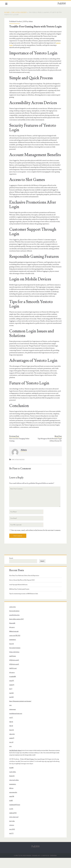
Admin (31, 21)
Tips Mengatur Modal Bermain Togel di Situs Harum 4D (51, 448)
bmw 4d (12, 654)
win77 (12, 728)
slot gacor (13, 637)
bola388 (12, 778)
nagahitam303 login (15, 815)
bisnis (33, 769)
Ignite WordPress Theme (26, 866)
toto (11, 715)
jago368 (12, 703)
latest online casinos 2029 (17, 629)
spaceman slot (14, 803)
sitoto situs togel (15, 827)
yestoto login (14, 49)
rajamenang (13, 720)
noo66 (12, 819)
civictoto (12, 835)
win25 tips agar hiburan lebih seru (19, 595)
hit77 (12, 699)
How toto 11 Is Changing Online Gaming (20, 448)
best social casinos (15, 621)
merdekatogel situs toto (17, 724)
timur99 (12, 691)
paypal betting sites (15, 625)
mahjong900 (14, 823)
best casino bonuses (16, 658)
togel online (13, 782)
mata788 (12, 807)
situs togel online (15, 790)
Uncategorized (20, 12)
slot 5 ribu (13, 831)
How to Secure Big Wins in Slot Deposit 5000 (23, 590)
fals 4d (12, 732)
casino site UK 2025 (16, 646)
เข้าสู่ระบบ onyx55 (15, 670)
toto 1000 (13, 839)
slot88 (12, 811)
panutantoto (13, 650)
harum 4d (13, 786)
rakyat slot (13, 744)
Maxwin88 (13, 633)
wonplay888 (13, 687)
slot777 (12, 844)
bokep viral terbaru (15, 662)
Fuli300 (62, 4)
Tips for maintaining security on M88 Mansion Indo (24, 604)
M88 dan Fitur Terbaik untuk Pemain (20, 599)
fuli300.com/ (14, 679)
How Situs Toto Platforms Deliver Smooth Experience (25, 586)
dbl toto (12, 798)
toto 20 (12, 752)
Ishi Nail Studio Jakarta (16, 761)
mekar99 (13, 695)
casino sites (13, 617)
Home (8, 12)
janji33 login (13, 666)
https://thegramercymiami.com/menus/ (21, 711)
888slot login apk (15, 642)
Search (12, 568)
